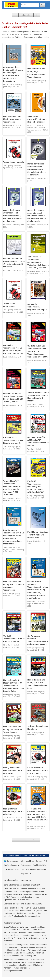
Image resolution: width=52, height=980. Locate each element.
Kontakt (39, 861)
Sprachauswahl (13, 861)
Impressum (26, 873)
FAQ (45, 861)
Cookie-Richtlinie (40, 865)
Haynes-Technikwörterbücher (35, 894)
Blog (32, 861)
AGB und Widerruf (12, 865)
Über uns (25, 861)
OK (42, 5)
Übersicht (26, 15)
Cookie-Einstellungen (15, 869)
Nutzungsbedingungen (35, 869)
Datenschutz (26, 865)
